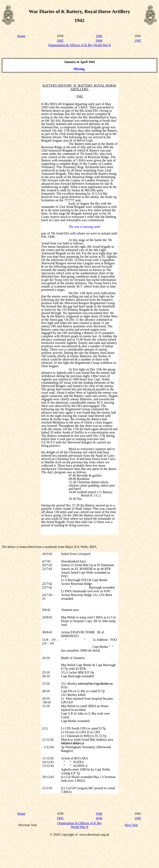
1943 (60, 41)
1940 (99, 36)
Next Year (131, 825)
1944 (99, 41)
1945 (138, 41)
